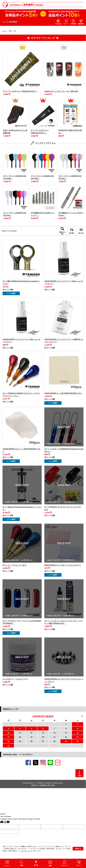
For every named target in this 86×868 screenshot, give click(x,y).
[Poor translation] (7, 822)
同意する (78, 853)
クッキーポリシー (25, 855)
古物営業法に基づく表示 (47, 785)
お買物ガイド (35, 785)
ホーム (5, 31)
